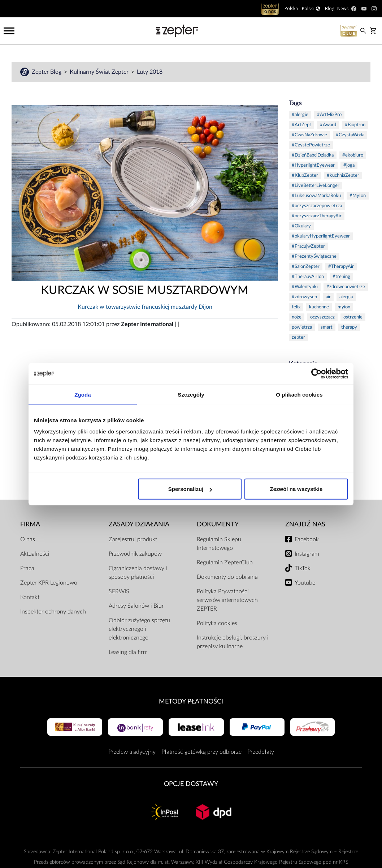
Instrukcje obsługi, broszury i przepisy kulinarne (233, 642)
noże (297, 317)
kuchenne (319, 307)
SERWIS (119, 591)
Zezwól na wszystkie (296, 489)
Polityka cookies (217, 623)
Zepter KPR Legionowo (49, 583)
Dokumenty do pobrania (227, 577)
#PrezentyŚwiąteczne (314, 256)
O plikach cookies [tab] (299, 394)
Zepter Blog (47, 72)
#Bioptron (355, 125)
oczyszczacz (322, 317)
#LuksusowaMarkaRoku (316, 196)
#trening (341, 277)
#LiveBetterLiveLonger (316, 186)
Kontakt (30, 597)
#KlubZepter (305, 176)
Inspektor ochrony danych (53, 612)
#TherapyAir (341, 267)
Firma (30, 524)
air (328, 297)
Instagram (307, 554)
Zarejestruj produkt (133, 539)
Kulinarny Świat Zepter (100, 72)
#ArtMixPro (329, 115)
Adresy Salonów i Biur (136, 606)
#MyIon (358, 196)
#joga (349, 165)
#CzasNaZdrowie (309, 135)
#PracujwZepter (308, 246)
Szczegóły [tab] (191, 394)
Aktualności (35, 554)
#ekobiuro (353, 155)
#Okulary (301, 226)
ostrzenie (353, 317)
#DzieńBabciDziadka (313, 155)
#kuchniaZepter (343, 176)
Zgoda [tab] (83, 394)
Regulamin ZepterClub (225, 563)
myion (344, 307)
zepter (298, 337)
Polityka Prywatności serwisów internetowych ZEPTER (227, 600)
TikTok (303, 568)
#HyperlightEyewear (313, 165)
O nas (28, 539)
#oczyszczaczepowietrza (317, 206)
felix (296, 307)
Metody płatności (191, 702)
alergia (346, 297)
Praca (27, 568)
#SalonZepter (306, 267)
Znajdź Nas (305, 524)
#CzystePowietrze (311, 145)
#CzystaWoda (350, 135)
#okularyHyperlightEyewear (321, 236)
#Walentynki (305, 287)
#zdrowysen (304, 297)
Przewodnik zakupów (135, 554)
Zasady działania (139, 524)
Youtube (305, 583)
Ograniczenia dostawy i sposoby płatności (138, 573)
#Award (328, 125)
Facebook (307, 539)
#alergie (300, 115)
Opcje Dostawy (191, 784)
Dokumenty (218, 524)
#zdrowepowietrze (346, 287)
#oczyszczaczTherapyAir (317, 216)
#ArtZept (301, 125)
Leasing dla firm (128, 652)
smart (327, 327)
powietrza (302, 327)
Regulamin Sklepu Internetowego (219, 544)
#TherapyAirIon (308, 277)
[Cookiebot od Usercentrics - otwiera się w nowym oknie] (316, 373)
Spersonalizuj (190, 489)
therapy (349, 327)
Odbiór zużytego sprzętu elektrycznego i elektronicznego (139, 629)
